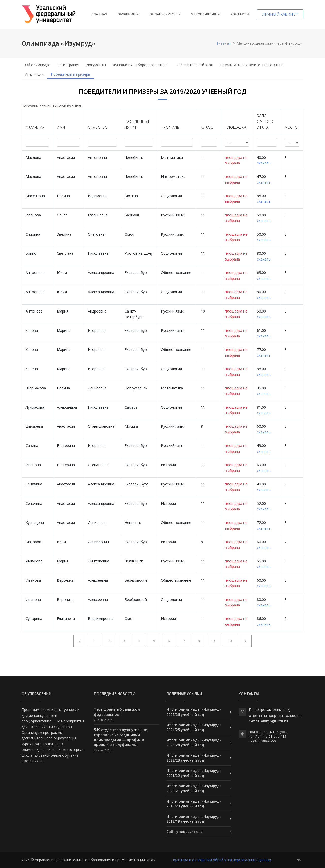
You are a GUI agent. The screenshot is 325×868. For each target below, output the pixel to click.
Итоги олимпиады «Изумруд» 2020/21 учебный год (194, 788)
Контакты (240, 14)
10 (230, 641)
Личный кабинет (280, 14)
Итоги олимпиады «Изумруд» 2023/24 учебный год (194, 743)
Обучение (126, 14)
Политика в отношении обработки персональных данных (221, 860)
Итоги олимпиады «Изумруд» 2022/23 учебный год (194, 758)
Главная (99, 14)
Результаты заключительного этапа (252, 65)
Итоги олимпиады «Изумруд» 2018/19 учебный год (194, 819)
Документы (96, 65)
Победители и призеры (71, 74)
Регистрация (68, 65)
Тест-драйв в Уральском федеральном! (117, 712)
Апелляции (34, 74)
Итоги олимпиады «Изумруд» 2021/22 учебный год (194, 773)
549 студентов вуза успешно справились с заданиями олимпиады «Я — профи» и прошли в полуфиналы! (121, 737)
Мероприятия (203, 14)
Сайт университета (184, 832)
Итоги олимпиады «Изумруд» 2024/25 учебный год (194, 727)
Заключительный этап (194, 65)
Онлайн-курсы (163, 14)
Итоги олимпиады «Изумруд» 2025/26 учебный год (194, 712)
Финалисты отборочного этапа (140, 65)
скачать (264, 163)
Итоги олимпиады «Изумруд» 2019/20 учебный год (194, 804)
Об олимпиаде (38, 65)
